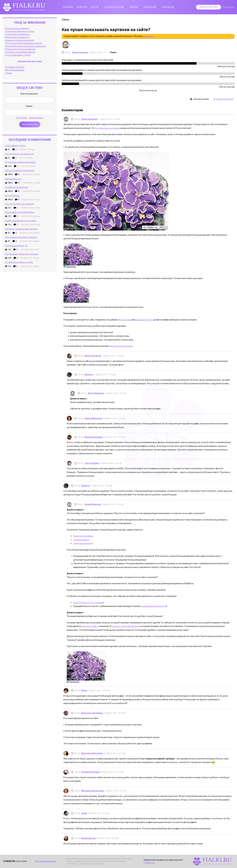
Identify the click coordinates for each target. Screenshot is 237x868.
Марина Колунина (94, 437)
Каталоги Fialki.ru (91, 626)
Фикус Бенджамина (15, 70)
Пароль (30, 106)
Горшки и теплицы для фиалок (20, 40)
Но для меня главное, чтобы (19, 262)
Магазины (150, 7)
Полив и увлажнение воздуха (19, 31)
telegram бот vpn (13, 179)
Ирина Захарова (93, 356)
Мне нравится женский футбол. (20, 212)
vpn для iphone (12, 195)
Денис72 (89, 375)
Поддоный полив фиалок (17, 34)
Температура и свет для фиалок (20, 49)
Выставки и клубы (144, 320)
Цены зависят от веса (15, 146)
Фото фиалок (125, 320)
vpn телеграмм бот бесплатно (20, 170)
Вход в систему (209, 7)
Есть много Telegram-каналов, (20, 204)
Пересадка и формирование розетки (23, 43)
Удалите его (149, 863)
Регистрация (228, 7)
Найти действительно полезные (21, 221)
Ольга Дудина (92, 463)
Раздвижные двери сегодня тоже (22, 254)
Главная (68, 7)
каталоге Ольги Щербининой (126, 626)
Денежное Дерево (15, 67)
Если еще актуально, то (16, 246)
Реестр (95, 7)
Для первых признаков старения (21, 237)
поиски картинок (81, 540)
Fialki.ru (80, 861)
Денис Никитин (80, 52)
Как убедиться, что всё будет (19, 154)
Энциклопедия (114, 7)
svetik (84, 813)
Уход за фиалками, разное (18, 55)
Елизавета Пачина (90, 772)
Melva (84, 691)
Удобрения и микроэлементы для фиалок (25, 46)
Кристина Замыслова (92, 753)
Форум (134, 7)
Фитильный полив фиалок (17, 37)
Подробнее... (149, 36)
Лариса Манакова (93, 418)
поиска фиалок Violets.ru (154, 606)
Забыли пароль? (36, 118)
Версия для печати (223, 99)
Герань (8, 73)
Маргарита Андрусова (92, 791)
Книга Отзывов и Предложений (89, 603)
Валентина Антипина (92, 713)
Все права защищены (46, 861)
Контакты (168, 7)
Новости (82, 7)
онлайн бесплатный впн (16, 187)
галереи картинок (83, 543)
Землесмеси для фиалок (17, 28)
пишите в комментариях (121, 346)
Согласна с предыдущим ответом (21, 229)
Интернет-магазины (83, 536)
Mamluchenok (88, 838)
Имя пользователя (30, 94)
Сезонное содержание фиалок (20, 52)
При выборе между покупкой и (20, 162)
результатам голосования (107, 128)
